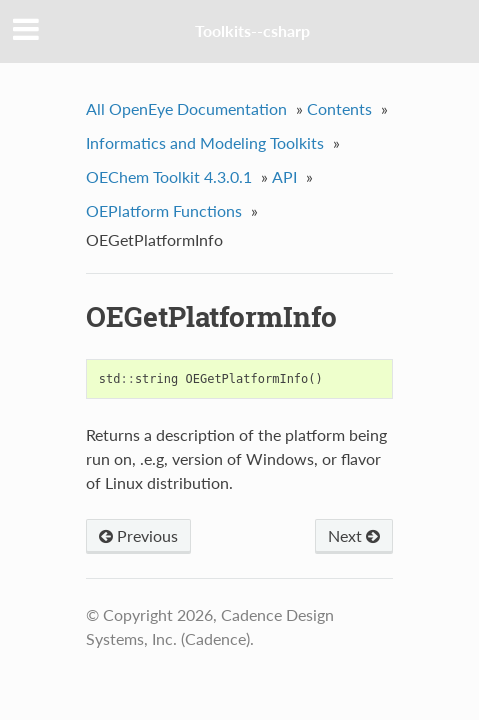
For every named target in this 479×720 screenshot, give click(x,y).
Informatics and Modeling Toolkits (205, 142)
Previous (138, 535)
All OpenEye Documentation (186, 108)
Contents (339, 108)
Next (354, 535)
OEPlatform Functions (164, 210)
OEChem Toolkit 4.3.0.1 (169, 176)
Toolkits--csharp (252, 30)
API (284, 176)
